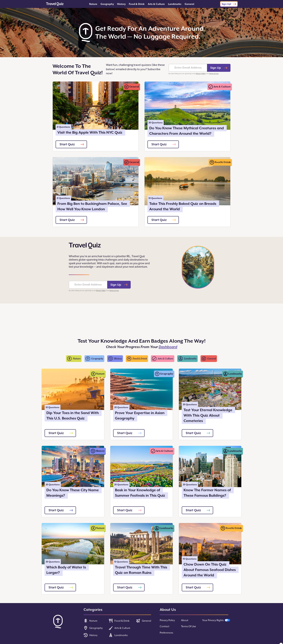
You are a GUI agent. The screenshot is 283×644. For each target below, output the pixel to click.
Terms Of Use (189, 626)
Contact (165, 626)
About (185, 620)
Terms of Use (214, 74)
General (189, 4)
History (121, 4)
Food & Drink (137, 4)
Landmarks (175, 4)
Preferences (166, 633)
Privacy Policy (201, 74)
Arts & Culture (156, 4)
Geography (107, 4)
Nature (93, 4)
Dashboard (168, 347)
